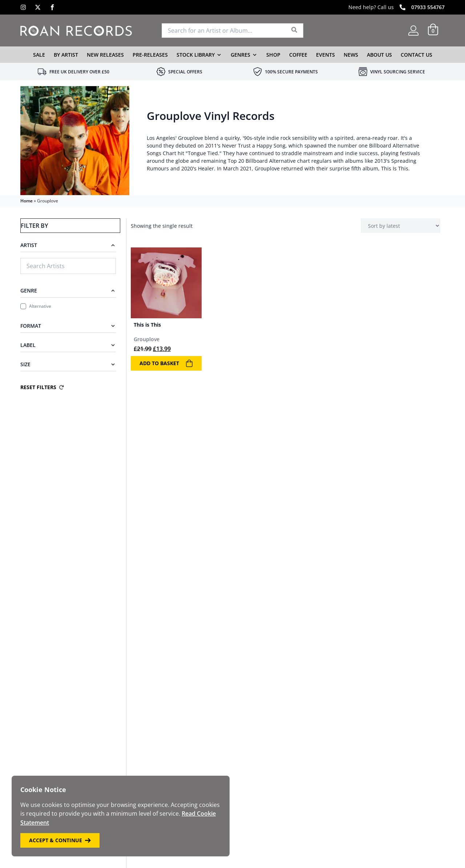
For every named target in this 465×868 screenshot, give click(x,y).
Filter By (34, 226)
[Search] (294, 31)
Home (27, 201)
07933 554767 (428, 7)
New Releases (105, 55)
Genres (240, 55)
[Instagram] (23, 7)
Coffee (298, 55)
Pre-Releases (150, 55)
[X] (38, 7)
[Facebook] (52, 7)
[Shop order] (401, 226)
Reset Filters (42, 387)
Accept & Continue (60, 840)
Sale (39, 55)
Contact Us (417, 55)
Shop (273, 55)
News (351, 55)
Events (325, 55)
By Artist (66, 55)
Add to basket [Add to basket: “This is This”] (166, 363)
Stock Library (196, 55)
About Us (379, 55)
